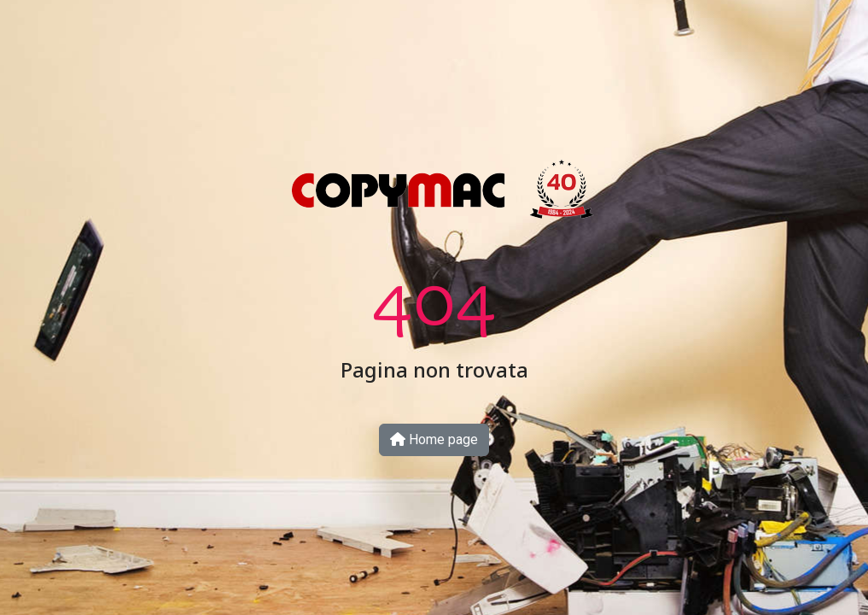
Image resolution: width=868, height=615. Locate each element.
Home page (434, 439)
